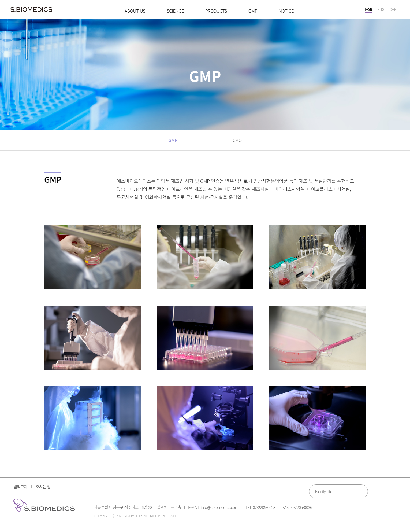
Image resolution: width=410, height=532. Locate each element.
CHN (393, 11)
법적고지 (21, 490)
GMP (173, 142)
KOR (368, 11)
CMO (237, 142)
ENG (381, 11)
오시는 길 (47, 490)
